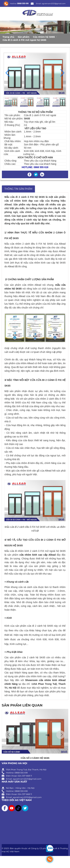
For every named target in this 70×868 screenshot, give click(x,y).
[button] (62, 73)
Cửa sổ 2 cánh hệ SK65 (35, 758)
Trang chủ (8, 37)
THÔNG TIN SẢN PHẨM (18, 189)
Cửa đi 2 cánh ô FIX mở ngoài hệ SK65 (24, 40)
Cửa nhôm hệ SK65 (44, 37)
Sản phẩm (24, 37)
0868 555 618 (23, 4)
